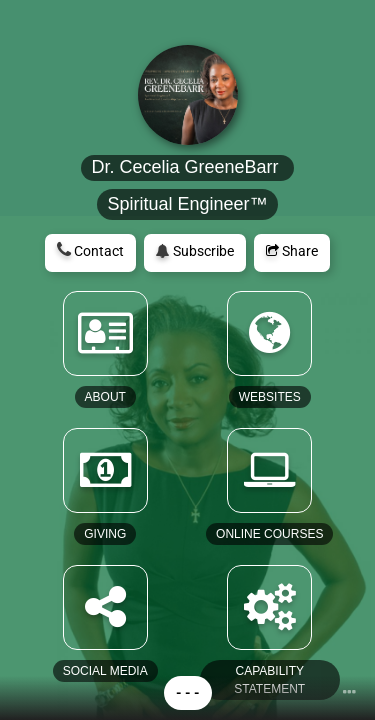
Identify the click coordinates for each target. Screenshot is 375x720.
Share (292, 251)
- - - (188, 693)
